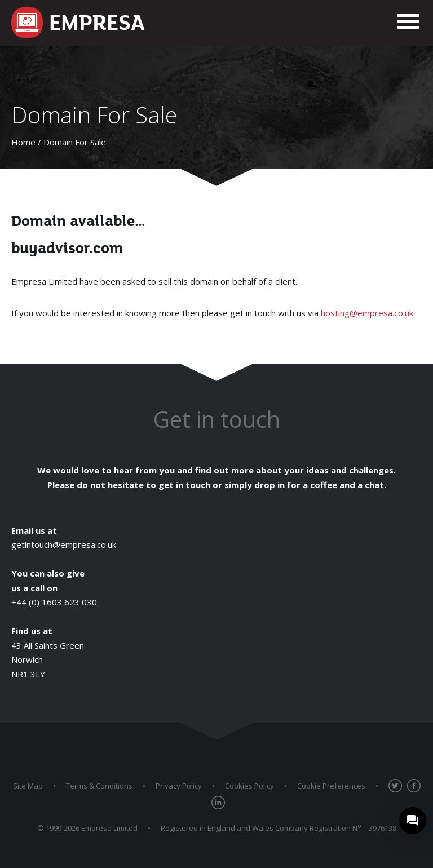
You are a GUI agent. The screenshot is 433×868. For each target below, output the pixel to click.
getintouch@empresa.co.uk (64, 544)
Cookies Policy (249, 786)
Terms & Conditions (99, 786)
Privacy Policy (179, 786)
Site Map (28, 786)
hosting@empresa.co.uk (367, 313)
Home (23, 142)
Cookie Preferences (331, 786)
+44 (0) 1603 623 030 (54, 602)
